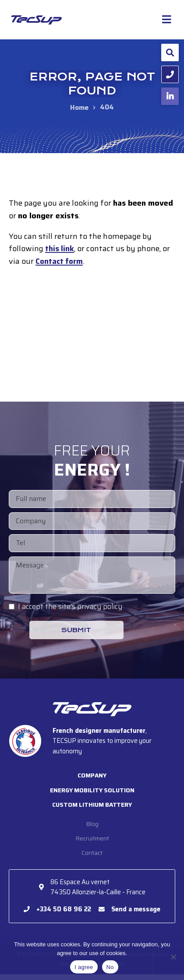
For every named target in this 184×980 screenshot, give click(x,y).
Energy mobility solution (92, 794)
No (110, 967)
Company (92, 779)
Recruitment (92, 843)
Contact (92, 858)
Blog (92, 828)
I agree (84, 967)
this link (60, 249)
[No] (173, 957)
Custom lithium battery (92, 809)
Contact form (61, 262)
